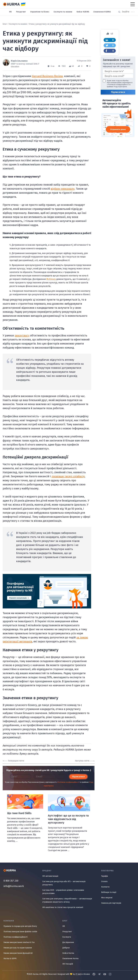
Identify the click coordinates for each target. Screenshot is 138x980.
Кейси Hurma (68, 953)
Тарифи (105, 876)
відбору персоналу (63, 189)
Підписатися (78, 777)
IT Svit (78, 974)
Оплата (104, 881)
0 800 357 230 (11, 881)
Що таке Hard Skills (19, 813)
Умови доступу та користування (18, 948)
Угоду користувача (120, 87)
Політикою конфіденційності (68, 782)
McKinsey (51, 279)
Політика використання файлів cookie (20, 932)
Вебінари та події (109, 892)
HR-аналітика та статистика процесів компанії (63, 907)
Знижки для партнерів (111, 903)
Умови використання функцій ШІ (18, 953)
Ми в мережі (107, 898)
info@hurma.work (14, 886)
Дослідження (68, 942)
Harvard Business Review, (48, 76)
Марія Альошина (19, 61)
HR (10, 12)
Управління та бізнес (40, 12)
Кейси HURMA (83, 12)
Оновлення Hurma (70, 959)
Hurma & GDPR (10, 959)
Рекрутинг (21, 12)
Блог (5, 24)
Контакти (105, 887)
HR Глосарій (68, 964)
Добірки (66, 948)
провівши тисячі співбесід (68, 476)
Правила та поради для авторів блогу (20, 926)
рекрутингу (22, 335)
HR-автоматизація (50, 876)
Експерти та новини (63, 12)
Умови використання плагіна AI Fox (19, 942)
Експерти (67, 937)
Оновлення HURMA (102, 12)
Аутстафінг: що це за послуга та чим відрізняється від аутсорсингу (68, 819)
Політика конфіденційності (15, 937)
